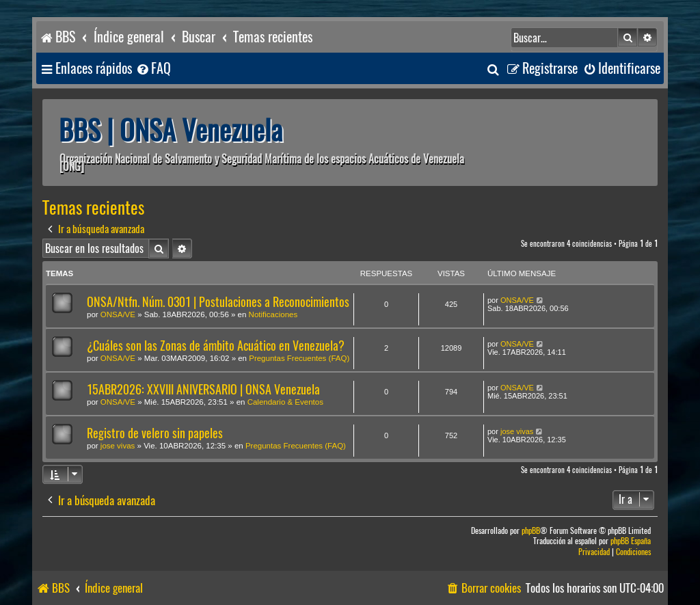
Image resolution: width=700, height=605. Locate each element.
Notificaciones (273, 314)
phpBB (531, 531)
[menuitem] (153, 69)
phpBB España (631, 541)
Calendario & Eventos (285, 402)
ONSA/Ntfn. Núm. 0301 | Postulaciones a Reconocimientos (218, 302)
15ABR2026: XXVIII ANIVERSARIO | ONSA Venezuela (203, 389)
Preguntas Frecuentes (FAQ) (299, 358)
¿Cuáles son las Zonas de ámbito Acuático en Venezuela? (216, 346)
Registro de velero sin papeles (155, 433)
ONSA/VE (118, 314)
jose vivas (118, 446)
